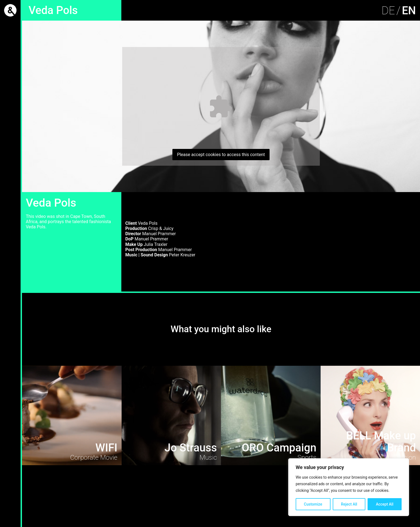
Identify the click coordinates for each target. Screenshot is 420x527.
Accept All (385, 504)
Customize (313, 504)
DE (388, 11)
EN (409, 11)
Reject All (349, 504)
